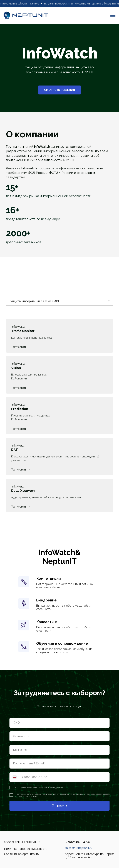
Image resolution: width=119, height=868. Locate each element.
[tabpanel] (59, 419)
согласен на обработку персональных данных (40, 787)
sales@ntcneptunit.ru (78, 848)
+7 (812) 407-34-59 (77, 842)
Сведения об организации (22, 854)
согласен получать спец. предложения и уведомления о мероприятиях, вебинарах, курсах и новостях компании (62, 795)
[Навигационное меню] (113, 15)
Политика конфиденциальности (26, 849)
